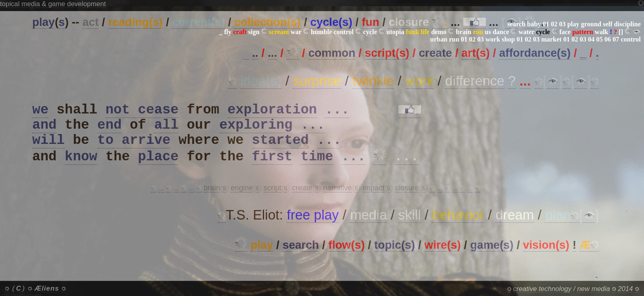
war (296, 32)
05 (599, 39)
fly (228, 32)
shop (508, 39)
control (344, 32)
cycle (370, 32)
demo (439, 32)
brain (463, 32)
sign (254, 32)
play (573, 24)
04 (591, 39)
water (526, 32)
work (493, 39)
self (608, 24)
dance (501, 32)
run (454, 39)
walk (601, 32)
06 (607, 39)
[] (621, 32)
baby (534, 24)
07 (616, 39)
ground (591, 24)
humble (322, 32)
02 (554, 24)
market (552, 39)
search (516, 24)
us (488, 32)
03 (562, 24)
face (565, 32)
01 (546, 24)
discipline (627, 24)
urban (439, 39)
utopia (396, 32)
